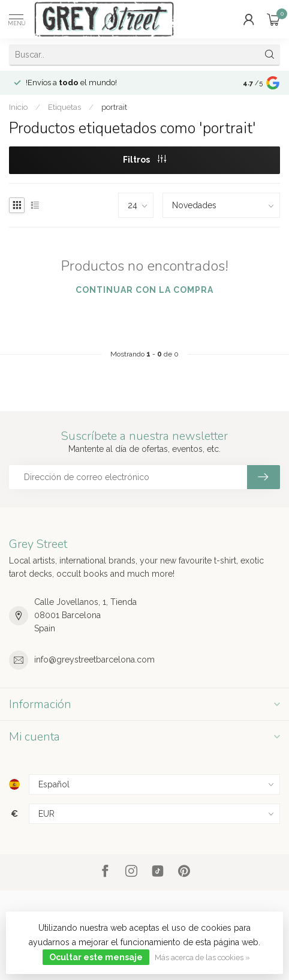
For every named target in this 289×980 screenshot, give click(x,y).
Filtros (144, 160)
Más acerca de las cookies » (202, 957)
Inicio (18, 107)
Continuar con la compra (144, 290)
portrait (114, 107)
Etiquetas (64, 107)
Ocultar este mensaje (96, 957)
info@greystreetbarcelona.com (94, 660)
